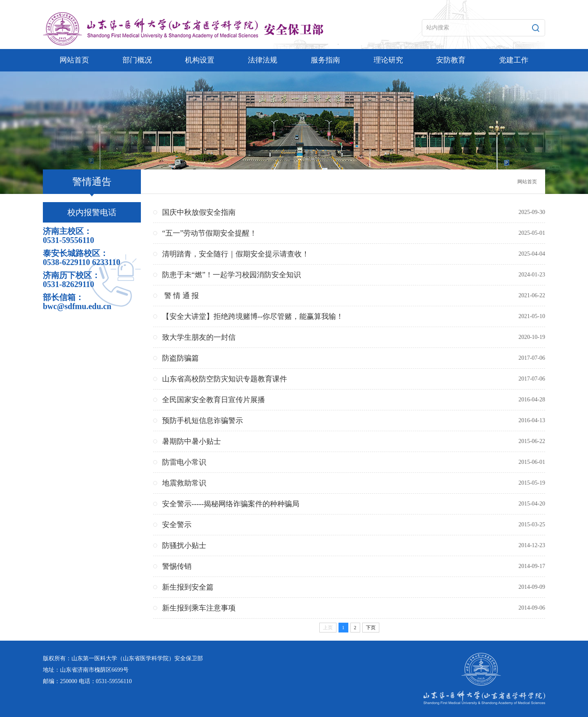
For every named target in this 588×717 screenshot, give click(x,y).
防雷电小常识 (184, 462)
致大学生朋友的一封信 (199, 337)
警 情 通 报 (180, 296)
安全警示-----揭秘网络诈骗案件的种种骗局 (231, 504)
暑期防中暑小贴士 (192, 441)
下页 (371, 628)
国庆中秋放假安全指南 (199, 212)
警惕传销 (177, 566)
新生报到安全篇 (188, 587)
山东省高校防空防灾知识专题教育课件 (225, 379)
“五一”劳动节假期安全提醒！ (209, 233)
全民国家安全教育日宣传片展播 (214, 400)
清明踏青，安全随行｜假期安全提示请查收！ (236, 254)
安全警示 (177, 525)
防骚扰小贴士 (184, 546)
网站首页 (527, 182)
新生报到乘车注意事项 (199, 608)
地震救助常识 (184, 483)
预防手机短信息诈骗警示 (203, 421)
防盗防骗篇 (180, 358)
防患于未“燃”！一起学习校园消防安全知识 (232, 275)
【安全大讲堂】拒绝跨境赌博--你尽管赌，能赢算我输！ (253, 316)
